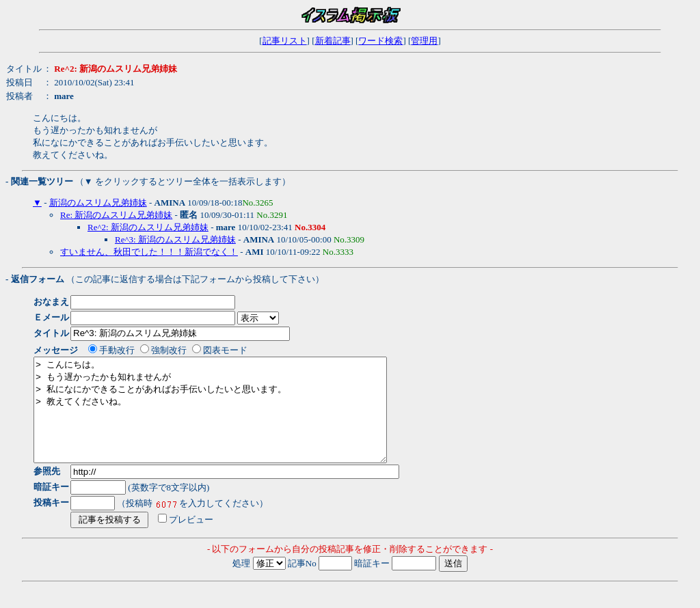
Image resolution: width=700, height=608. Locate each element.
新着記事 (333, 41)
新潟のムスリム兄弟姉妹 (98, 203)
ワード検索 (380, 41)
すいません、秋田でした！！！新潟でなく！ (149, 252)
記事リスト (285, 41)
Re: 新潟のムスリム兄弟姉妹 (116, 215)
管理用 (424, 41)
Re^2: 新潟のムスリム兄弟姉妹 (148, 227)
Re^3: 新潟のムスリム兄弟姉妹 (175, 239)
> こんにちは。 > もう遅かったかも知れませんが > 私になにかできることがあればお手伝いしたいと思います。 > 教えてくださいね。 (231, 420)
